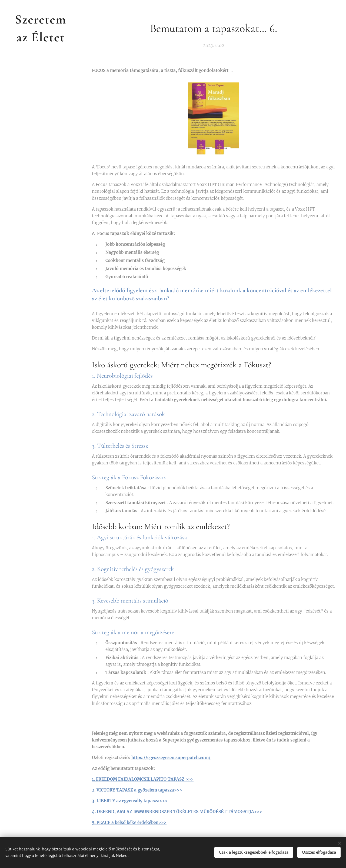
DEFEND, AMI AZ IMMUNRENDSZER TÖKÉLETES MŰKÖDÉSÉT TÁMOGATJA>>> (179, 812)
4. (94, 812)
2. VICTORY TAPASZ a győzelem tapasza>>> (137, 790)
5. (94, 822)
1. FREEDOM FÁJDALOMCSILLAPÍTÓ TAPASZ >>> (143, 779)
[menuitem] (41, 429)
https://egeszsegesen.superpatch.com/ (171, 757)
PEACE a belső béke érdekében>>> (132, 822)
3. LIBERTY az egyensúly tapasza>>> (130, 801)
